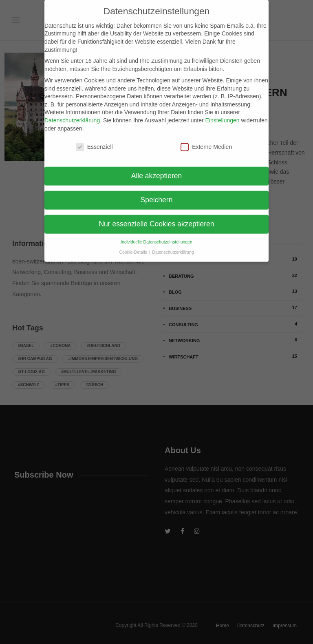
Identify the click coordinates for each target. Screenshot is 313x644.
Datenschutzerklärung (72, 114)
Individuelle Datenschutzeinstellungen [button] (156, 235)
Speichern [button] (157, 194)
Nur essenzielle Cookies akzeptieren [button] (156, 218)
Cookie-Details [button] (134, 246)
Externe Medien (206, 141)
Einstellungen (223, 114)
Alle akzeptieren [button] (157, 170)
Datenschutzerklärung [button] (173, 246)
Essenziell (94, 141)
